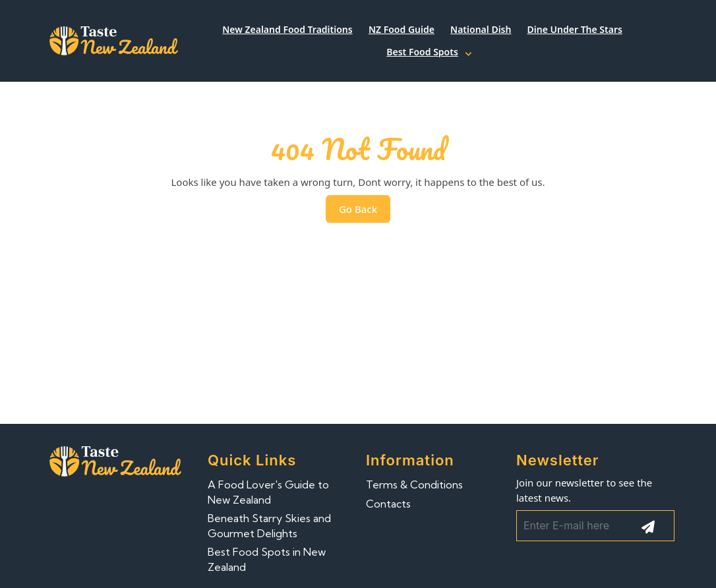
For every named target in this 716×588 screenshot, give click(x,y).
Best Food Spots (422, 52)
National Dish (481, 29)
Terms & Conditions (414, 485)
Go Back (365, 212)
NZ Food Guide (402, 29)
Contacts (388, 504)
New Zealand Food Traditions (287, 29)
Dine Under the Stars (575, 29)
